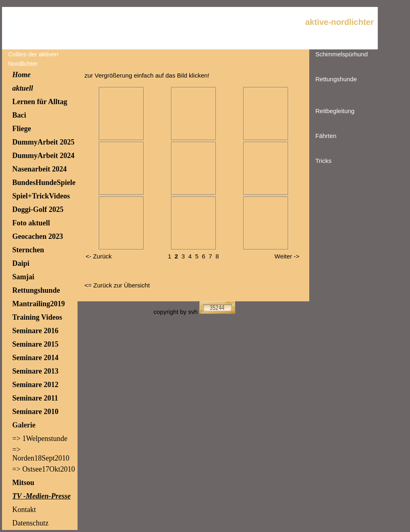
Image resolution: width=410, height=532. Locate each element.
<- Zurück (99, 256)
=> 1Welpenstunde (40, 439)
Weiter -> (287, 256)
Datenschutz (30, 523)
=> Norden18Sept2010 (41, 454)
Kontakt (24, 510)
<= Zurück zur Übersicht (117, 285)
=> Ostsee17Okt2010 (44, 469)
